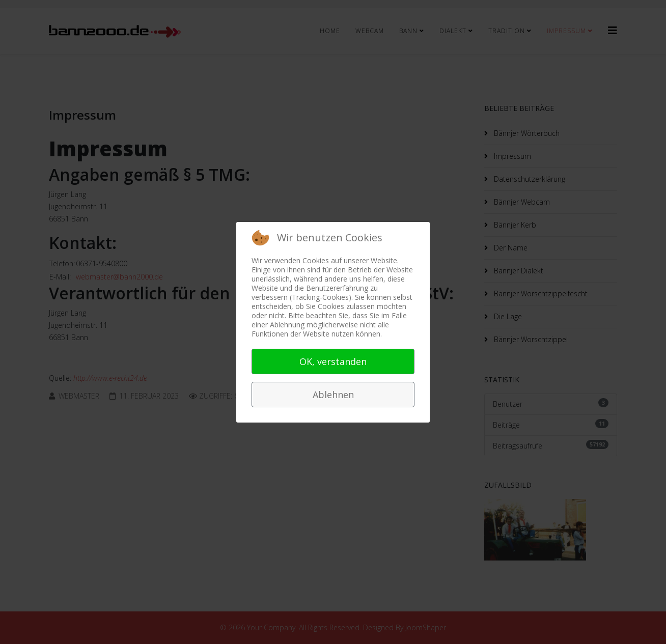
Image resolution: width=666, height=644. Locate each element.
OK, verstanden (333, 361)
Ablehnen (333, 395)
